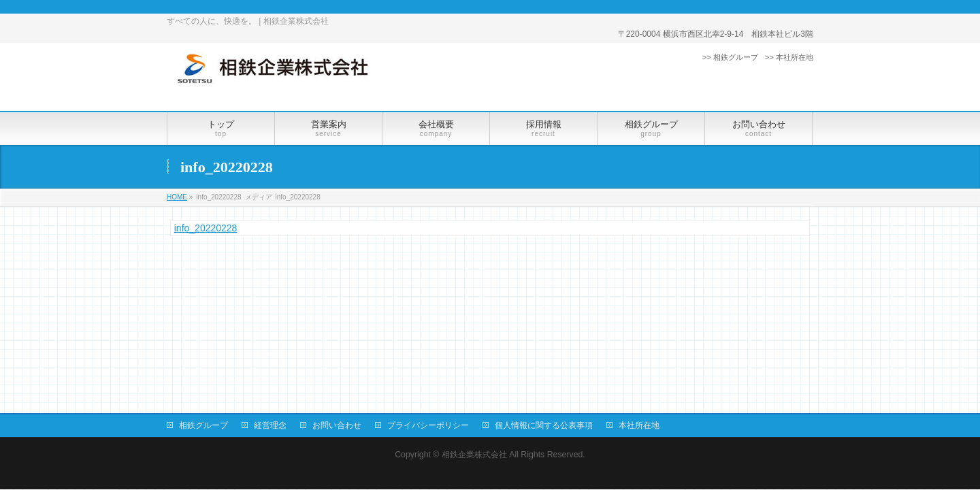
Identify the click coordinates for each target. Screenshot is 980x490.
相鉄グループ (203, 425)
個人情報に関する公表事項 (544, 425)
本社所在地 (639, 425)
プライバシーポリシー (428, 425)
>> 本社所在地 (789, 57)
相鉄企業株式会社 (474, 455)
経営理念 (270, 425)
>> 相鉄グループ (730, 57)
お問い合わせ (337, 425)
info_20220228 (206, 228)
